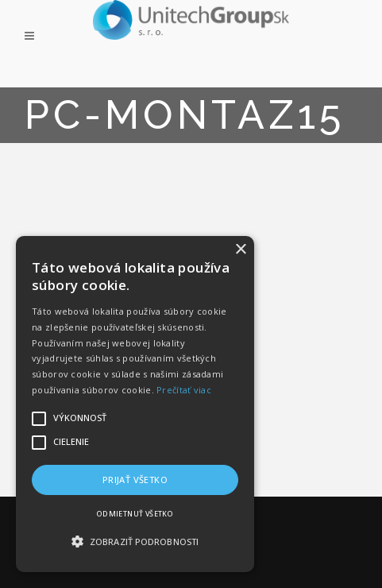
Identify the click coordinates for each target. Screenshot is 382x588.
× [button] (240, 250)
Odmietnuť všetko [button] (135, 514)
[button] (135, 542)
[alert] (135, 404)
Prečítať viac (184, 390)
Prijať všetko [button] (135, 480)
